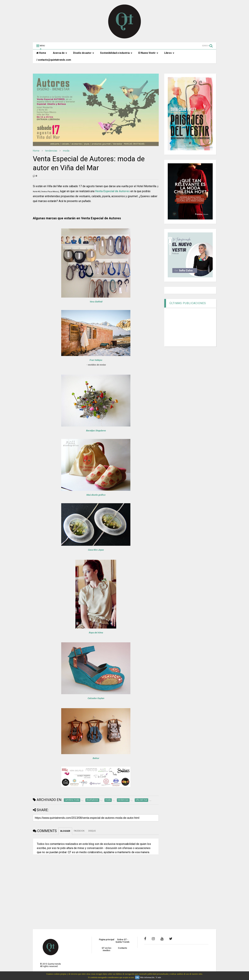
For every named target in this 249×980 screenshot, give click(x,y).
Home (41, 53)
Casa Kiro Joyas (96, 550)
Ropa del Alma (96, 633)
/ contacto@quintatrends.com (54, 60)
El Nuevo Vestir (148, 53)
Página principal (107, 940)
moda (66, 151)
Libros (169, 53)
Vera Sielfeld (96, 302)
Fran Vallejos (96, 360)
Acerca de (60, 53)
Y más (158, 977)
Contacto (123, 948)
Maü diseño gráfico (96, 495)
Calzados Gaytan (96, 698)
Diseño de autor (84, 53)
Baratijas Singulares (96, 431)
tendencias (51, 151)
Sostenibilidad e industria (116, 53)
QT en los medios (107, 949)
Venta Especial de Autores (112, 191)
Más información (147, 977)
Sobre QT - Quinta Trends (123, 941)
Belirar (96, 758)
